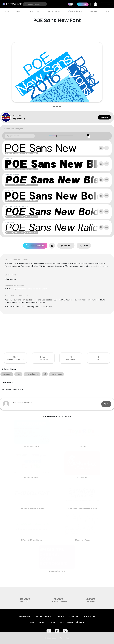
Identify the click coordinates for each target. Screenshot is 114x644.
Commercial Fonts (43, 616)
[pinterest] (65, 631)
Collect (66, 246)
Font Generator (53, 11)
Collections (34, 11)
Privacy (52, 622)
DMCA (70, 622)
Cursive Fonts (74, 616)
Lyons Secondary (32, 446)
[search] (35, 4)
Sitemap (80, 622)
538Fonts (19, 119)
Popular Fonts (25, 616)
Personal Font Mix (32, 477)
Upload (83, 4)
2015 (15, 357)
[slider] (56, 136)
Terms (61, 622)
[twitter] (57, 631)
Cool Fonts (59, 616)
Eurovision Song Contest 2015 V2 (82, 509)
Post (106, 404)
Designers (94, 11)
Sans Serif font (31, 300)
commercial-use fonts (58, 602)
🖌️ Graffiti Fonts (75, 11)
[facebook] (49, 631)
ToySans (82, 446)
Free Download (35, 246)
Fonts (6, 11)
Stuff (108, 11)
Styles (19, 11)
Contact (104, 117)
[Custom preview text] (20, 136)
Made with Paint (82, 540)
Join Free (106, 4)
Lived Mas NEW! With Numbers (32, 509)
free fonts (24, 602)
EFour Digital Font (57, 571)
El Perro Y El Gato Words (32, 540)
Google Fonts (89, 616)
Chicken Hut (82, 477)
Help (32, 622)
